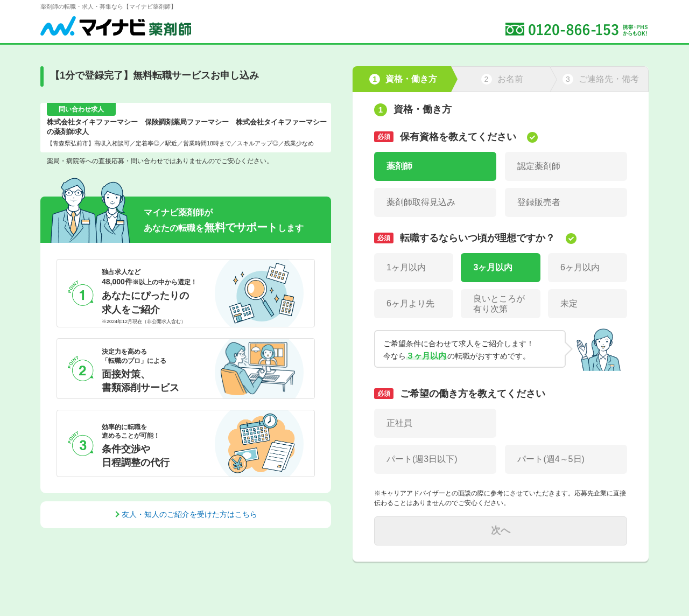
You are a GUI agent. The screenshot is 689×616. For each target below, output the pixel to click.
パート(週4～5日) (551, 459)
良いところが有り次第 (499, 304)
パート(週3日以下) (422, 459)
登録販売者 (539, 202)
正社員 (399, 423)
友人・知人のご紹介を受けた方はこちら (189, 514)
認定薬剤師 (539, 166)
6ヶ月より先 (410, 303)
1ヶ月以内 (406, 267)
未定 (569, 303)
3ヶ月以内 (493, 267)
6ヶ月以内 (580, 267)
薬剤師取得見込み (421, 202)
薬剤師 (399, 166)
